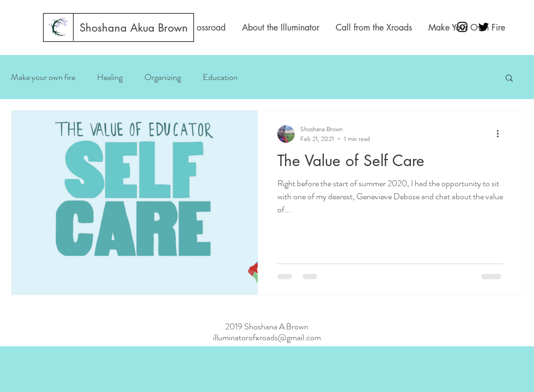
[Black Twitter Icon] (484, 27)
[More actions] (501, 134)
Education (220, 77)
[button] (509, 79)
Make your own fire (43, 77)
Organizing (163, 77)
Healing (110, 77)
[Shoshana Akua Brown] (134, 28)
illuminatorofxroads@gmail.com (267, 337)
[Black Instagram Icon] (462, 27)
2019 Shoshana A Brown (267, 326)
